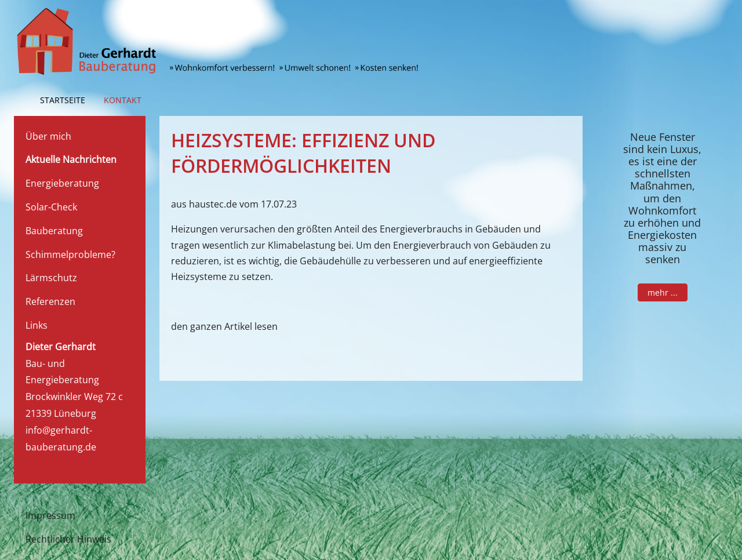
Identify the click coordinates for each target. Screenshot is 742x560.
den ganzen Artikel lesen (224, 326)
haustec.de (213, 204)
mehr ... (662, 292)
